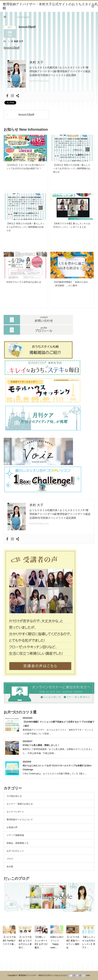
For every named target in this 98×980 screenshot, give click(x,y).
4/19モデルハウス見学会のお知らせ (24, 282)
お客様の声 (12, 827)
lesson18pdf (11, 48)
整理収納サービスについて (20, 820)
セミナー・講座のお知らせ (20, 804)
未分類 (10, 867)
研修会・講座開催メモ (18, 843)
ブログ (10, 859)
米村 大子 (19, 41)
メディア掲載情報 (15, 835)
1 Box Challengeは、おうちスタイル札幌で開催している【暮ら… (55, 774)
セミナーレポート (15, 812)
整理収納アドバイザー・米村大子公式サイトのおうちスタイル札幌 (46, 975)
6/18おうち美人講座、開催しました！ (41, 745)
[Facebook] (7, 96)
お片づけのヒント (15, 851)
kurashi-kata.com (39, 81)
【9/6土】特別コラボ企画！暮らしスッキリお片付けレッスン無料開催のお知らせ (25, 227)
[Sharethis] (18, 96)
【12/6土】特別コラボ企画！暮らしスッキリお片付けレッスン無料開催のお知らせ (72, 168)
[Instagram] (12, 96)
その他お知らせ (14, 796)
